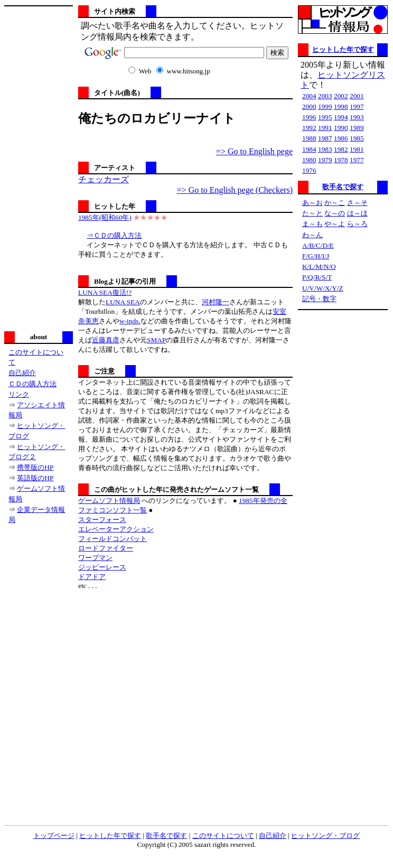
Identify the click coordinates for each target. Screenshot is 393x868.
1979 (325, 160)
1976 (309, 170)
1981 (357, 149)
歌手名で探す (343, 187)
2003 (325, 96)
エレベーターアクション (116, 529)
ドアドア (92, 577)
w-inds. (130, 321)
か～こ (335, 203)
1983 (325, 149)
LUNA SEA (123, 302)
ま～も (312, 224)
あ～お (312, 203)
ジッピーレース (102, 567)
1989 (357, 128)
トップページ (54, 836)
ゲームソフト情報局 (109, 501)
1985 (357, 138)
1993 (357, 117)
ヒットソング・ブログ (325, 836)
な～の (335, 213)
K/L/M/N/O (319, 267)
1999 (325, 106)
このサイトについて (223, 836)
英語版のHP (35, 478)
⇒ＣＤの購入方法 (114, 235)
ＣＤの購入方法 (32, 384)
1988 (309, 138)
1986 (341, 138)
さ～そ (357, 203)
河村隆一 (216, 302)
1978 (341, 160)
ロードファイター (106, 548)
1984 (309, 149)
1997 (357, 106)
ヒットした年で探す (343, 49)
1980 (309, 160)
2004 (309, 96)
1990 (341, 128)
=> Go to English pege (254, 151)
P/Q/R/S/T (317, 277)
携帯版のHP (35, 467)
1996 (309, 117)
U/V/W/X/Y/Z (323, 288)
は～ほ (357, 213)
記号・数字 (319, 299)
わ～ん (312, 235)
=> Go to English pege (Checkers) (235, 190)
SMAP (156, 340)
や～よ (335, 224)
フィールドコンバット (113, 539)
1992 (309, 128)
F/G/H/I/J (316, 256)
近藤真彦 (106, 340)
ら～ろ (357, 224)
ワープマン (95, 558)
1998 (341, 106)
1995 (325, 117)
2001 (357, 96)
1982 (341, 149)
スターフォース (102, 520)
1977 (357, 160)
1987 (325, 138)
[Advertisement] (39, 167)
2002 (341, 96)
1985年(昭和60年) (105, 217)
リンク (19, 394)
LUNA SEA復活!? (105, 292)
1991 (325, 128)
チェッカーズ (104, 179)
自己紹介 (22, 373)
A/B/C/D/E (318, 245)
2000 (309, 106)
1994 (341, 117)
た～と (312, 213)
